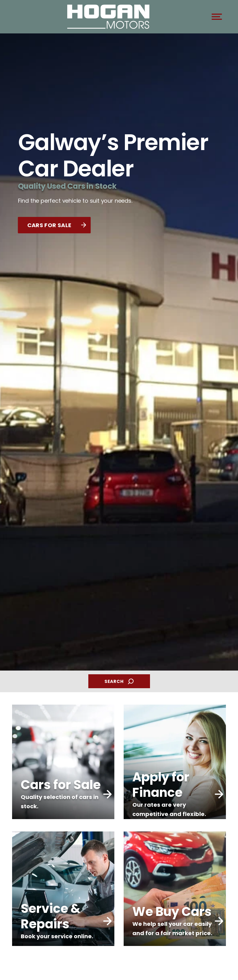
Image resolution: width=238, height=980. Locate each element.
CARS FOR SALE (57, 225)
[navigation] (217, 18)
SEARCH (119, 682)
